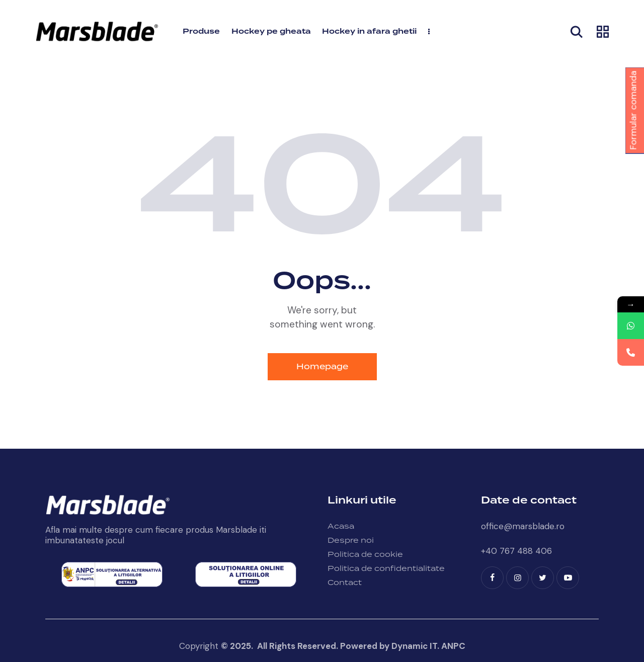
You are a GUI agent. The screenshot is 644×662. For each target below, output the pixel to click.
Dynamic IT (414, 646)
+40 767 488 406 (516, 551)
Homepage (322, 366)
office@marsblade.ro (523, 526)
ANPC (453, 646)
